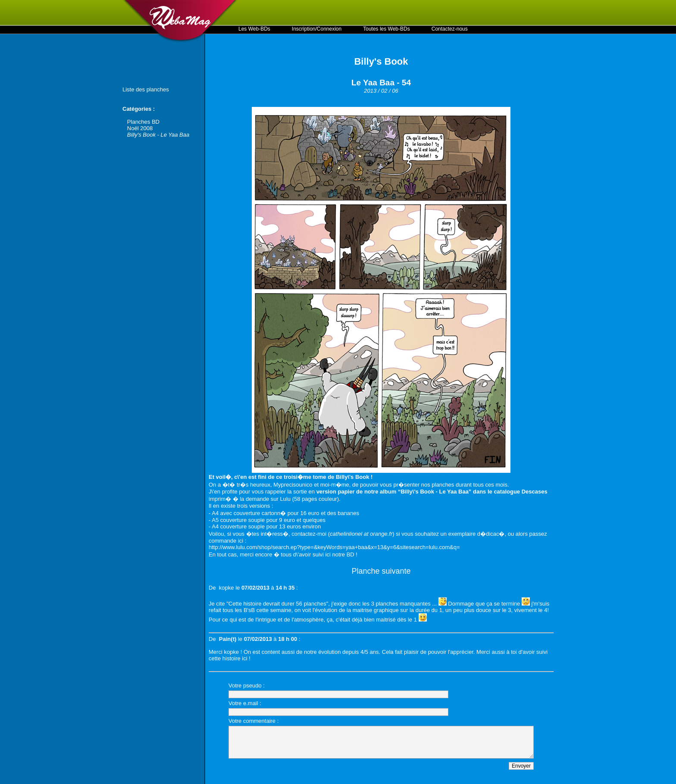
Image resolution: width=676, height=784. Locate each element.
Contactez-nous (450, 29)
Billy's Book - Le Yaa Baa (158, 135)
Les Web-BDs (254, 29)
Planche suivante (381, 571)
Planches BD (143, 122)
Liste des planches (146, 89)
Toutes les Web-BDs (387, 29)
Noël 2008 (140, 128)
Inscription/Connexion (317, 29)
